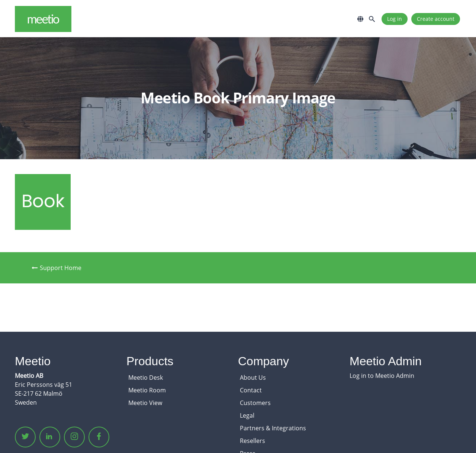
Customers (255, 403)
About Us (253, 377)
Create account (436, 19)
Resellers (253, 441)
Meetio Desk (146, 377)
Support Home (57, 268)
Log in (395, 19)
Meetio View (145, 403)
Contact (251, 390)
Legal (247, 415)
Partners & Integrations (273, 428)
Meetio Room (147, 390)
